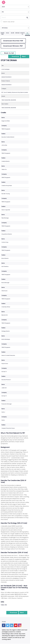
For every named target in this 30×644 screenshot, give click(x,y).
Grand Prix (3, 34)
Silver (13, 33)
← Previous (12, 57)
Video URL (4, 605)
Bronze (18, 33)
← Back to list (9, 53)
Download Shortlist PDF (13, 41)
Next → (24, 57)
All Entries (27, 34)
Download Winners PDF (13, 46)
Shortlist (23, 34)
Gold (7, 33)
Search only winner (9, 22)
